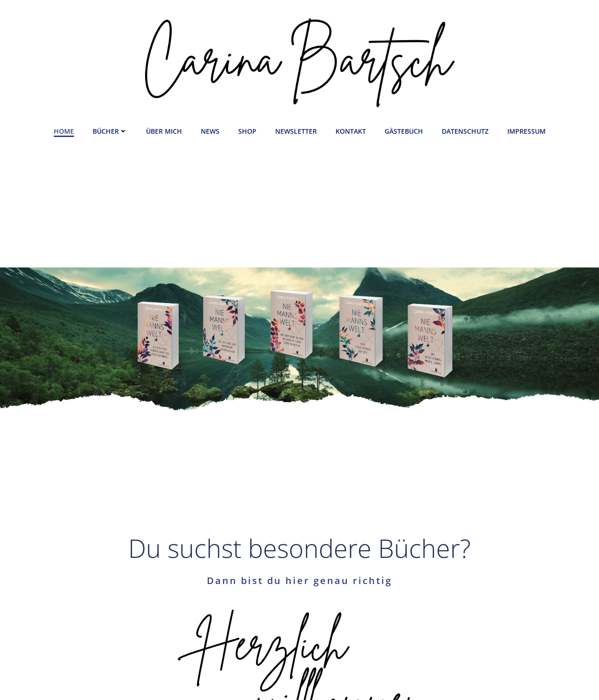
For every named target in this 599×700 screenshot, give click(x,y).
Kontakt (351, 131)
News (210, 131)
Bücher (110, 131)
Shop (247, 131)
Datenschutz (465, 131)
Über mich (164, 131)
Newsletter (296, 131)
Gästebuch (404, 131)
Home (64, 131)
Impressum (526, 131)
